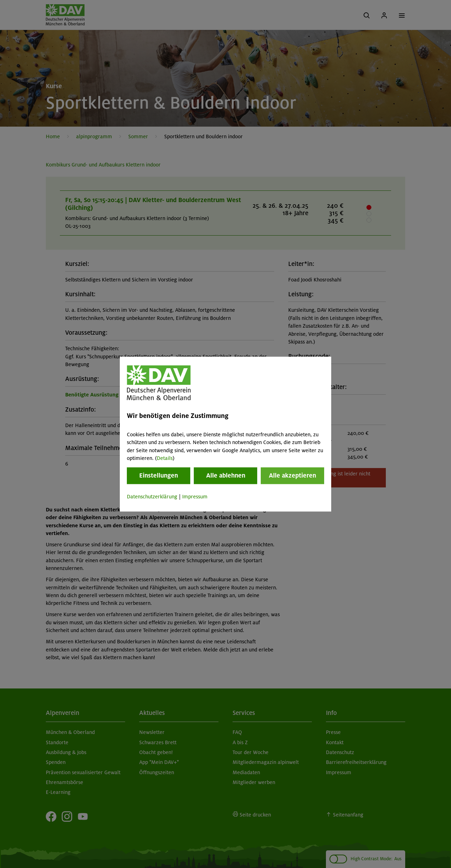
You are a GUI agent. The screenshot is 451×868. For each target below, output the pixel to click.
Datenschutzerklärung (152, 497)
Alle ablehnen (226, 476)
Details (165, 458)
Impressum (195, 497)
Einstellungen (159, 476)
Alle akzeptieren (292, 476)
